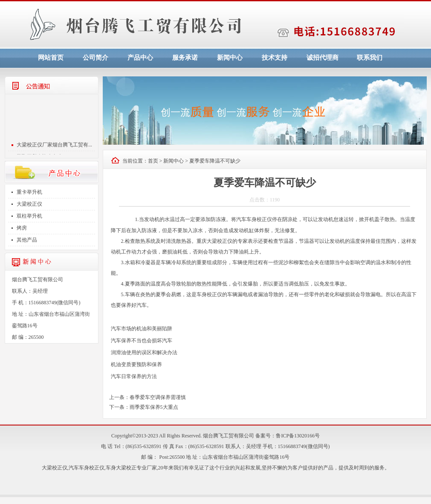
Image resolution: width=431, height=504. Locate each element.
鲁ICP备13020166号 (298, 436)
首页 (153, 161)
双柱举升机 (29, 216)
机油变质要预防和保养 (136, 364)
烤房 (22, 228)
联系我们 (370, 58)
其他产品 (27, 240)
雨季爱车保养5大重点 (154, 407)
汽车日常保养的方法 (134, 376)
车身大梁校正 (121, 468)
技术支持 (275, 58)
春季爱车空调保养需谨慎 (158, 397)
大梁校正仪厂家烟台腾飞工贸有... (54, 146)
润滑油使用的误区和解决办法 (144, 353)
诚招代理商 (323, 58)
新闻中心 (230, 58)
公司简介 (95, 58)
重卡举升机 (29, 192)
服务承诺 (185, 58)
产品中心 (140, 58)
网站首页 (51, 58)
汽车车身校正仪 (87, 468)
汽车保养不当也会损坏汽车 (142, 341)
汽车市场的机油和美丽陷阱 (142, 329)
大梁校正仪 (29, 204)
